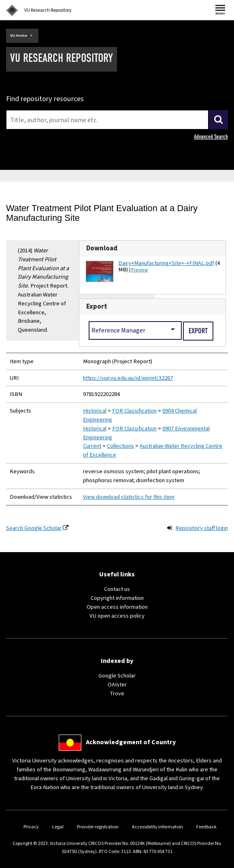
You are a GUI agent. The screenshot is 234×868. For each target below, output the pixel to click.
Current (92, 446)
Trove (117, 693)
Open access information (117, 607)
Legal (58, 827)
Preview (139, 270)
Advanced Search (211, 137)
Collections (120, 446)
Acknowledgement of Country (131, 742)
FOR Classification (134, 411)
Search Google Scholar (34, 528)
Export (97, 307)
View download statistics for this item (129, 497)
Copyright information (117, 598)
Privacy (31, 827)
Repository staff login (202, 528)
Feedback (206, 827)
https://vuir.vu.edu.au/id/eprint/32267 (128, 378)
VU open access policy (117, 616)
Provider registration (98, 827)
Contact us (117, 589)
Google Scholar (117, 676)
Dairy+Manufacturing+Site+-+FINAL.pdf (166, 263)
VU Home (19, 36)
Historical (95, 411)
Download (102, 248)
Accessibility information (157, 827)
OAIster (117, 685)
